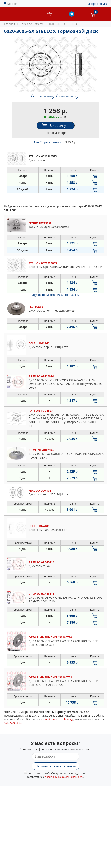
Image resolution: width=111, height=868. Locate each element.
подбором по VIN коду (58, 719)
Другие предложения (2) (55, 295)
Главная (9, 24)
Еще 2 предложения (55, 142)
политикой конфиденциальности (64, 777)
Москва (13, 4)
